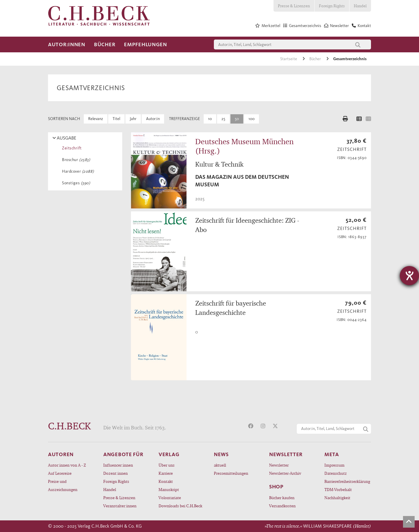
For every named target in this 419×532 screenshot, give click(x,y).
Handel (360, 6)
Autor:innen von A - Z (67, 465)
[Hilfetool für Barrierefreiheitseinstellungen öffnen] (409, 276)
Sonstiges (75, 183)
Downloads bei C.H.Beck (180, 506)
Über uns (167, 465)
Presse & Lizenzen (294, 6)
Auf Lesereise (60, 473)
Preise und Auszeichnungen (63, 485)
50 (237, 119)
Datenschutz (336, 473)
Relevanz (96, 119)
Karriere (166, 473)
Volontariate (170, 498)
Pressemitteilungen (231, 473)
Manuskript (169, 489)
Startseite (289, 59)
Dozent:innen (116, 473)
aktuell (220, 465)
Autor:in (153, 119)
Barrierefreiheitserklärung (347, 481)
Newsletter (279, 465)
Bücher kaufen (282, 498)
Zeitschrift (71, 148)
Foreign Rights (332, 6)
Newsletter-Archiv (285, 473)
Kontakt (166, 481)
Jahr (133, 119)
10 (210, 119)
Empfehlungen (145, 44)
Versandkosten (282, 506)
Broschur (75, 160)
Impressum (334, 465)
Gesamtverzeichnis (350, 59)
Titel (116, 119)
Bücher (105, 44)
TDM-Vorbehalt (338, 489)
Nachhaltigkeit (337, 498)
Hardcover (77, 171)
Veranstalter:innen (120, 506)
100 (252, 119)
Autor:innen (67, 44)
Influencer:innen (118, 465)
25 (223, 119)
